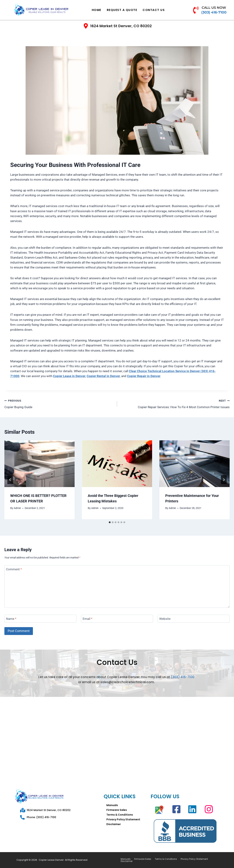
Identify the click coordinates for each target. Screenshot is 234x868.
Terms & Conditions (120, 815)
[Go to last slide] (10, 480)
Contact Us (154, 10)
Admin (17, 508)
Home (97, 10)
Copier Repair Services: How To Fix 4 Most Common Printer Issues (175, 404)
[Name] (40, 619)
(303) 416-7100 (183, 677)
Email (87, 619)
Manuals (112, 805)
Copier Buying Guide (59, 404)
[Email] (117, 619)
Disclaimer (114, 824)
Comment (14, 569)
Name (11, 619)
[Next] (224, 480)
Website (165, 619)
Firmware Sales (117, 810)
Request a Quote (122, 10)
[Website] (194, 619)
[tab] (110, 522)
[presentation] (39, 464)
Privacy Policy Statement (123, 819)
